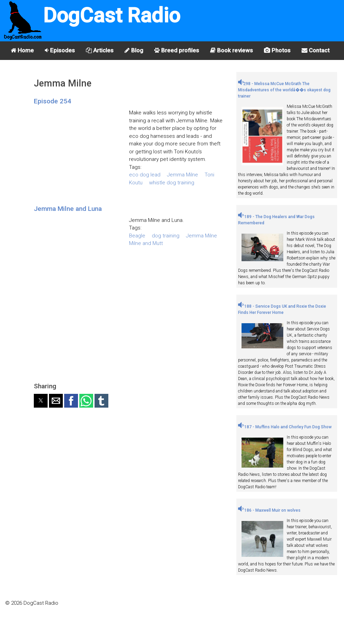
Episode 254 (52, 101)
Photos (277, 50)
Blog (134, 50)
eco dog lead (145, 175)
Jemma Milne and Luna (68, 209)
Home (22, 50)
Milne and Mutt (146, 243)
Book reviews (232, 50)
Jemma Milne (183, 175)
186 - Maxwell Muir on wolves (269, 510)
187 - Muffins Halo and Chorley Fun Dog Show (285, 427)
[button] (41, 401)
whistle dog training (172, 183)
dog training (166, 236)
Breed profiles (177, 50)
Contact (316, 50)
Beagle (137, 236)
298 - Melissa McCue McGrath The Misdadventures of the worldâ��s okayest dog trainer (284, 90)
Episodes (60, 50)
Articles (100, 50)
